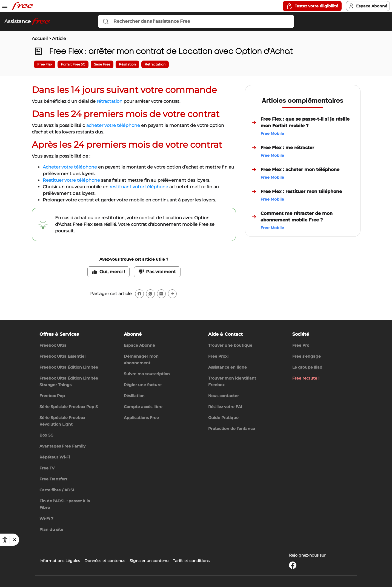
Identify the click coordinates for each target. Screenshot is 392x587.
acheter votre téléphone (113, 125)
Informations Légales (60, 561)
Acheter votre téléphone (70, 167)
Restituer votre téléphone (71, 180)
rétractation (110, 101)
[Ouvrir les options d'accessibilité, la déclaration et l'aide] (5, 540)
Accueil (40, 39)
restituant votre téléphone (139, 187)
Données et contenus (105, 561)
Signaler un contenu (149, 561)
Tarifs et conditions (191, 561)
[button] (14, 540)
